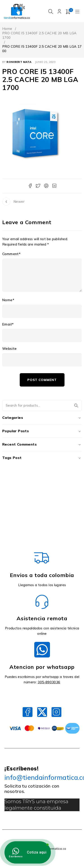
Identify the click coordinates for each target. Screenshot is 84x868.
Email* (8, 325)
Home (7, 30)
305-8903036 (49, 683)
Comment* (11, 255)
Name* (8, 301)
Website (10, 350)
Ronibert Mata (19, 63)
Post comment (42, 381)
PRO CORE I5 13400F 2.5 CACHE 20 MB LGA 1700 (39, 36)
